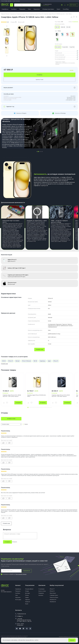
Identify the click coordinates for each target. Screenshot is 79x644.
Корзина (73, 5)
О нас (3, 1)
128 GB (4, 364)
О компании (41, 592)
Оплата (14, 1)
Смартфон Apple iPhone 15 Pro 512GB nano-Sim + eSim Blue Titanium (61, 399)
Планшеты (22, 9)
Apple (49, 364)
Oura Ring (66, 9)
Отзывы (6, 1)
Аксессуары (18, 603)
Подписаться (27, 574)
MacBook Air (53, 605)
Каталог (18, 589)
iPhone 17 (52, 592)
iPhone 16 (52, 595)
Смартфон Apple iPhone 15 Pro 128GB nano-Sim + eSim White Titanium (12, 399)
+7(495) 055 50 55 (21, 617)
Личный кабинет (29, 592)
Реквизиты (41, 597)
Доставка (10, 1)
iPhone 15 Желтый (26, 364)
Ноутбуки (14, 9)
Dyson (58, 9)
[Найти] (39, 5)
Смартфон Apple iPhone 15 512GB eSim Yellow (37, 399)
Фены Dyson (53, 597)
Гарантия (27, 603)
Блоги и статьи (42, 595)
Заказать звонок (46, 6)
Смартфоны (5, 9)
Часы (29, 9)
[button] (37, 152)
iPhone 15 (11, 364)
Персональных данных (21, 578)
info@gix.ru (20, 620)
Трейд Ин (28, 605)
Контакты (18, 1)
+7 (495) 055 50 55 (47, 4)
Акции (27, 607)
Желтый (17, 364)
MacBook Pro (53, 603)
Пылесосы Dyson (54, 601)
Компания (42, 589)
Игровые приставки (48, 9)
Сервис (27, 601)
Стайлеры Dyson (54, 599)
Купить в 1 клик (40, 80)
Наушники (37, 9)
